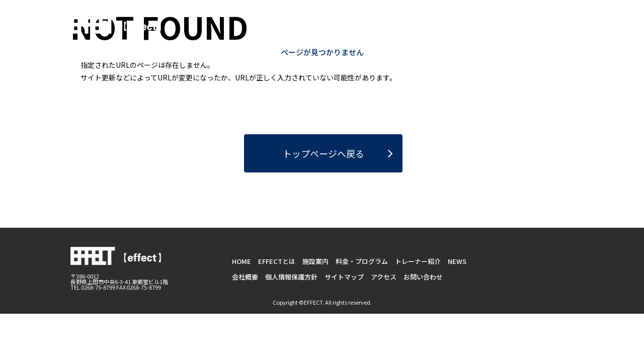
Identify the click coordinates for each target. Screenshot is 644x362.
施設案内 (384, 34)
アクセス (384, 277)
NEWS (563, 34)
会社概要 (245, 277)
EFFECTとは (334, 34)
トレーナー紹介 (513, 34)
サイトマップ (344, 277)
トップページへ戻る (324, 153)
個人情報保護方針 (291, 277)
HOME (289, 34)
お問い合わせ (530, 15)
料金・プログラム (443, 34)
